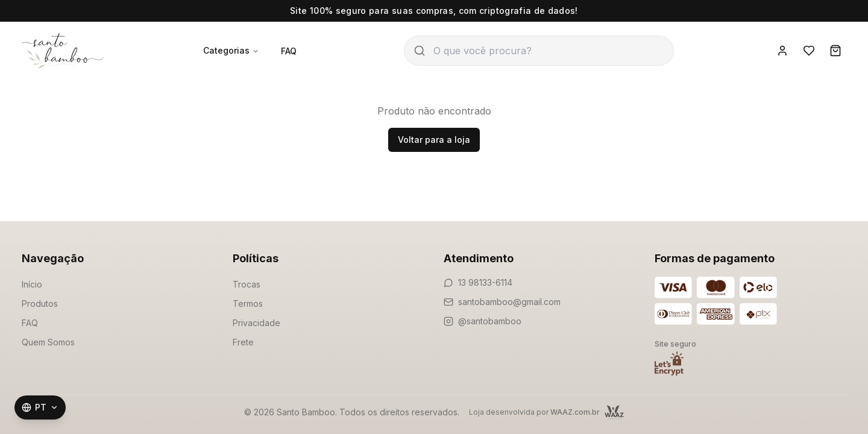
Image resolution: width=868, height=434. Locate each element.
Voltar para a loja (434, 140)
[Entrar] (782, 51)
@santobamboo (490, 321)
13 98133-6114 (485, 282)
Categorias (231, 50)
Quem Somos (48, 342)
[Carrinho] (835, 51)
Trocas (247, 284)
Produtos (40, 303)
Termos (248, 303)
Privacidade (256, 323)
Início (32, 284)
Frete (243, 342)
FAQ (289, 51)
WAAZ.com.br (575, 412)
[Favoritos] (809, 51)
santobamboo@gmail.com (509, 302)
